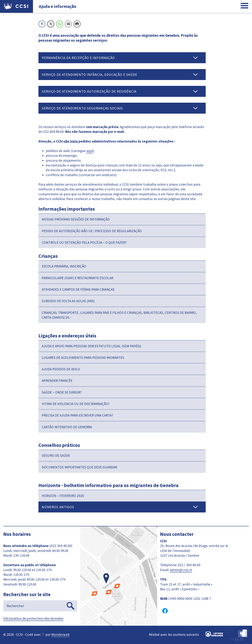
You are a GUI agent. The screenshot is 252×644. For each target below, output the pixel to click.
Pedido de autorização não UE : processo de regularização (92, 231)
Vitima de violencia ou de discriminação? (76, 404)
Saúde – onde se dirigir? (62, 392)
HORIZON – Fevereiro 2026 (63, 496)
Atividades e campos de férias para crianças (78, 289)
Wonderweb (60, 634)
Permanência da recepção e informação (78, 58)
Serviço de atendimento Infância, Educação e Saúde (89, 75)
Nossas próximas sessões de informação (76, 219)
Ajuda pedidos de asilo (61, 369)
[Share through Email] (68, 24)
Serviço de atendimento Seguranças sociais (82, 108)
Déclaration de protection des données (33, 618)
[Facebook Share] (42, 24)
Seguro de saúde (56, 455)
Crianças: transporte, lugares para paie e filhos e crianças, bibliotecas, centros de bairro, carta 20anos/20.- (119, 315)
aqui (89, 151)
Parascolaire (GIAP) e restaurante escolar (77, 278)
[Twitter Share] (51, 24)
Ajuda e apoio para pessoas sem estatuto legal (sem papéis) (91, 346)
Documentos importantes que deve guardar (79, 467)
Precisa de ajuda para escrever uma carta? (77, 415)
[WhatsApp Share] (60, 24)
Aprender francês (57, 381)
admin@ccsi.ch (181, 570)
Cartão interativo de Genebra (67, 427)
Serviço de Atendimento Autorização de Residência (89, 91)
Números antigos (58, 507)
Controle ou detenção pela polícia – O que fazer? (84, 242)
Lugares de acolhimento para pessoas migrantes (83, 358)
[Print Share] (77, 24)
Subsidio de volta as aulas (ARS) (68, 301)
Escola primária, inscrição (64, 266)
